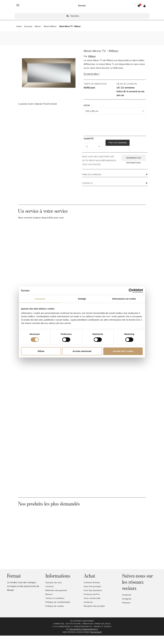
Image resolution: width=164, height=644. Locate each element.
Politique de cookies (55, 606)
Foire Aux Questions (93, 590)
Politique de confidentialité (58, 602)
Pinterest (126, 603)
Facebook (127, 595)
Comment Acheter (92, 582)
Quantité (89, 139)
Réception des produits (94, 606)
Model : (87, 105)
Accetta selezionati (82, 351)
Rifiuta (41, 351)
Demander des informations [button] (134, 159)
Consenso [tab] (40, 299)
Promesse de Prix (92, 594)
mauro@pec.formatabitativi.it (84, 629)
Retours (49, 594)
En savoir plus (91, 74)
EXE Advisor (96, 632)
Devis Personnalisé (92, 586)
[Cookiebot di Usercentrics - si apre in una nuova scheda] (131, 291)
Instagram (127, 599)
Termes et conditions (55, 598)
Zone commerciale (92, 598)
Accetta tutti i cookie (123, 351)
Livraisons (88, 602)
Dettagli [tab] (82, 299)
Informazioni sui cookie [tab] (124, 299)
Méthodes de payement (56, 590)
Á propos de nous (54, 582)
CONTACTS (87, 183)
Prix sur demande (118, 143)
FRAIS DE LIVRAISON (92, 175)
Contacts (50, 586)
